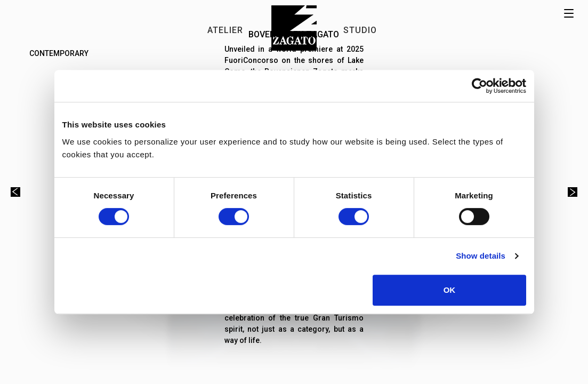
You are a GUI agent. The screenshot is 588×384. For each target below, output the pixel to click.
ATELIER (225, 30)
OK (450, 290)
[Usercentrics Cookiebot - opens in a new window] (480, 86)
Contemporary (59, 53)
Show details (481, 256)
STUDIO (360, 30)
